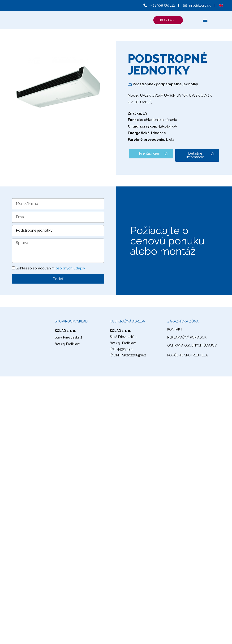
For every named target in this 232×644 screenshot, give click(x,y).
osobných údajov (70, 268)
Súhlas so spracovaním (50, 268)
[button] (168, 20)
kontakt (175, 329)
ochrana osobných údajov (192, 345)
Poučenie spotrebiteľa (187, 355)
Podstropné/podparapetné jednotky (165, 84)
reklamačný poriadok (187, 337)
